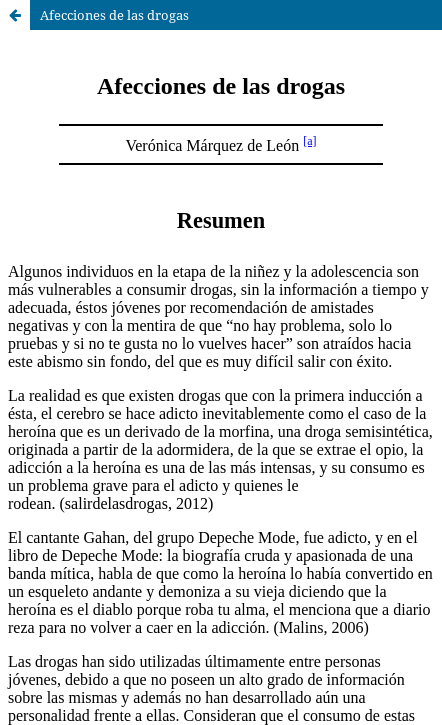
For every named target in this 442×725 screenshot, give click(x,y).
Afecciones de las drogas (114, 15)
